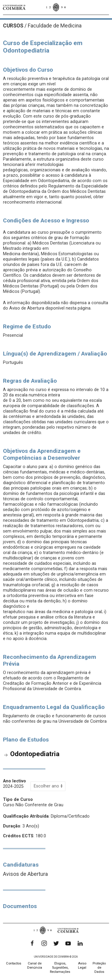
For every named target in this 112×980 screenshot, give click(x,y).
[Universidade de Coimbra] (14, 7)
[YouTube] (68, 943)
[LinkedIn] (80, 943)
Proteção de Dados (99, 968)
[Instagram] (44, 943)
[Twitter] (56, 943)
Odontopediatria (35, 754)
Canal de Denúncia (35, 966)
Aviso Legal (82, 966)
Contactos (14, 963)
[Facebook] (32, 943)
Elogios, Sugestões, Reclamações (60, 968)
